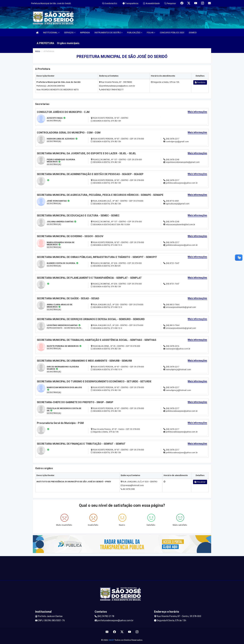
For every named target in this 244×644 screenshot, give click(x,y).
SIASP (111, 640)
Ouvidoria (200, 82)
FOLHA (151, 33)
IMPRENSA (85, 33)
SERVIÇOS (70, 33)
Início (38, 51)
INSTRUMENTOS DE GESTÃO (108, 33)
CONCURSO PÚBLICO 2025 (172, 33)
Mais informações (197, 112)
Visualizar (200, 482)
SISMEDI (193, 33)
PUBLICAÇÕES (135, 33)
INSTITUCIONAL (51, 33)
